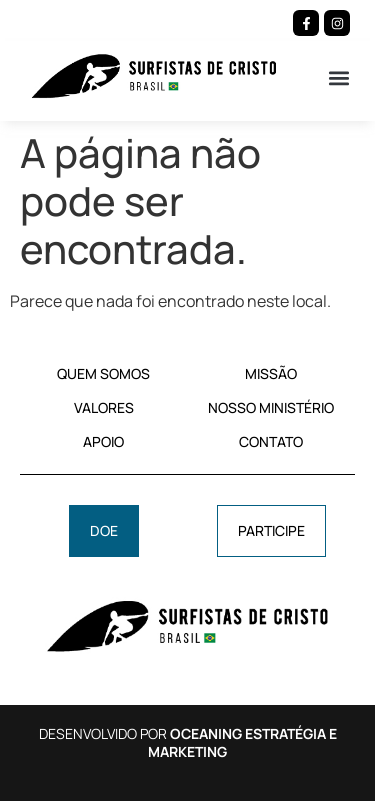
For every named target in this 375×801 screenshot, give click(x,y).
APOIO (103, 441)
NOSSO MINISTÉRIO (271, 407)
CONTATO (271, 441)
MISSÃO (271, 373)
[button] (338, 77)
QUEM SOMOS (103, 373)
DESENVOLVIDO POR (188, 742)
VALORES (104, 407)
